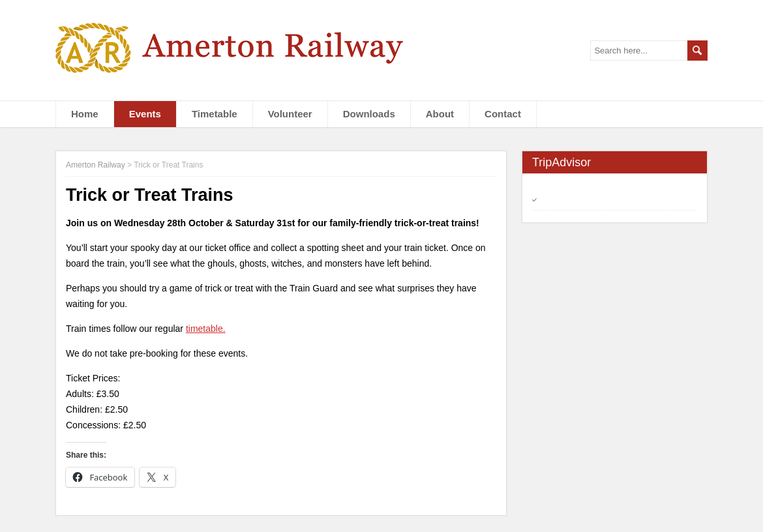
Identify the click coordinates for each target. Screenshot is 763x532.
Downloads (369, 114)
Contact (503, 114)
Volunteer (290, 114)
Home (85, 114)
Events (145, 114)
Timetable (215, 114)
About (440, 114)
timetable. (206, 329)
